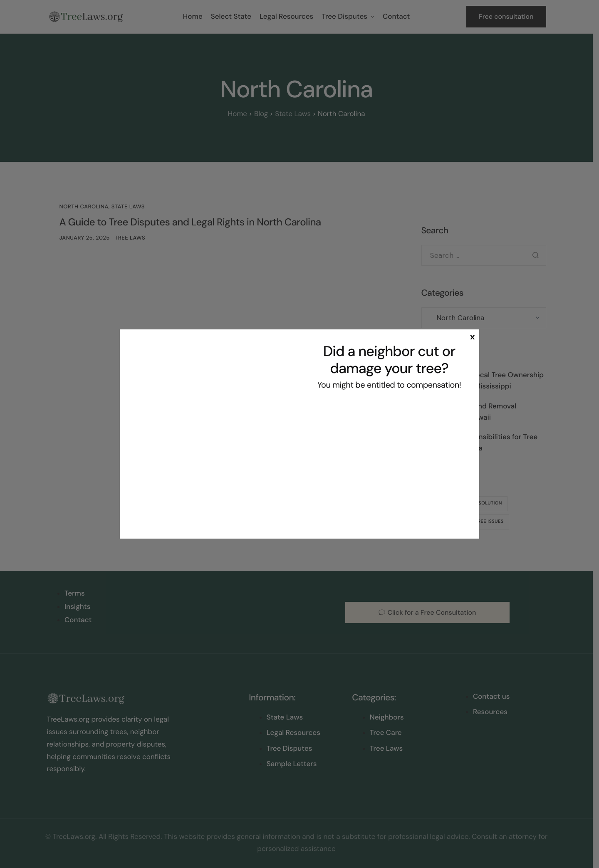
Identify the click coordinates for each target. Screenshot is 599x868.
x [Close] (472, 336)
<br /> (389, 462)
